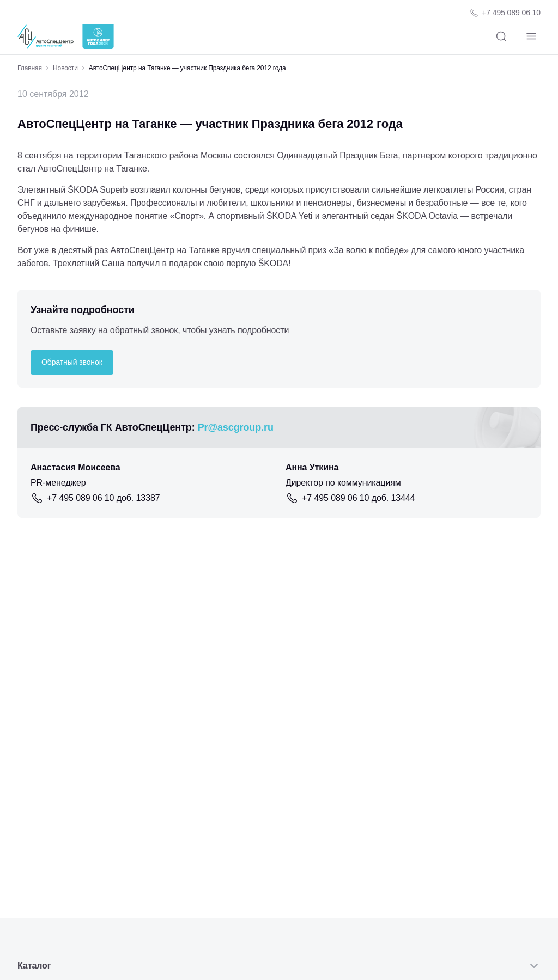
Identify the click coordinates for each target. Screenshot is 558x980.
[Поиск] (501, 37)
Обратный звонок (72, 362)
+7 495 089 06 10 (511, 13)
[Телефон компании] (505, 13)
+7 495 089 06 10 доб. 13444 (359, 498)
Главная (30, 68)
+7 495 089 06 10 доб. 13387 (104, 498)
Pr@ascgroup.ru (236, 427)
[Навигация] (531, 37)
